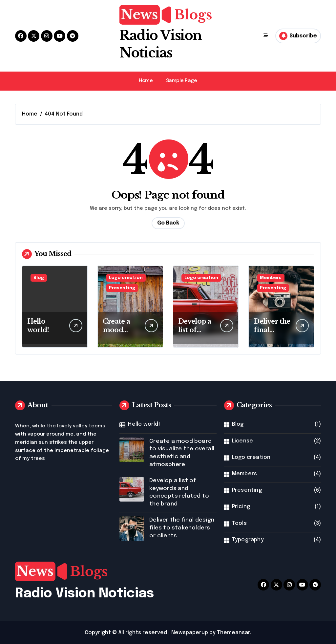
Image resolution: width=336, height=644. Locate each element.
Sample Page (182, 80)
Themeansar (233, 632)
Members (271, 278)
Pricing (241, 506)
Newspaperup (190, 632)
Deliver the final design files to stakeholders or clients (182, 527)
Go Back (168, 223)
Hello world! (144, 424)
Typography (248, 539)
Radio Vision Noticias (84, 593)
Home (146, 80)
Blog (39, 278)
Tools (239, 523)
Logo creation (126, 278)
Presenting (122, 288)
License (242, 440)
